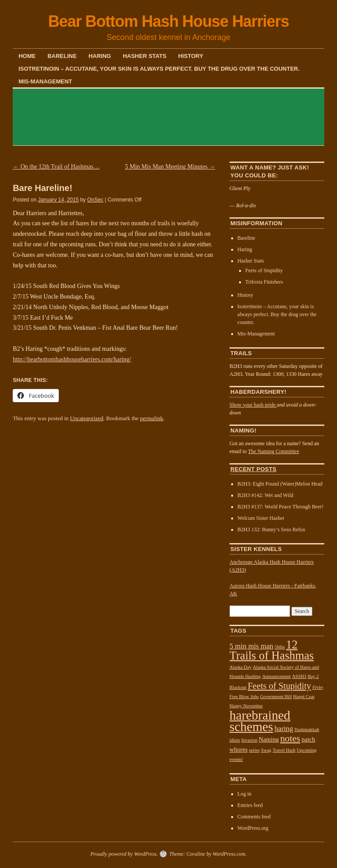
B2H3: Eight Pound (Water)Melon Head (280, 484)
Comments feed (254, 817)
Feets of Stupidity (264, 270)
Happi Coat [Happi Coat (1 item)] (304, 697)
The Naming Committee (274, 451)
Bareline (62, 56)
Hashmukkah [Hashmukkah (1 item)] (307, 729)
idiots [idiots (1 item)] (235, 740)
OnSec (95, 200)
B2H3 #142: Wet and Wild (265, 495)
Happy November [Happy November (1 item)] (246, 706)
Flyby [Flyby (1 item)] (318, 687)
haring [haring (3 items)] (284, 729)
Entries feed (250, 805)
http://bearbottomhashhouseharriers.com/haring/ (72, 359)
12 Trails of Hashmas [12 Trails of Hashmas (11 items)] (272, 650)
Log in (244, 794)
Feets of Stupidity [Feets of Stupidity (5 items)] (280, 686)
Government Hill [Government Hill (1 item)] (276, 697)
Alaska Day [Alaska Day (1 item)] (240, 667)
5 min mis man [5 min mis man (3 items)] (251, 646)
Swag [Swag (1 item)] (266, 750)
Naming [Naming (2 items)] (269, 739)
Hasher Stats (145, 56)
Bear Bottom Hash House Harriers (169, 21)
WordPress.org (253, 828)
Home (27, 56)
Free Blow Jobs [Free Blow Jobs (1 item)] (244, 697)
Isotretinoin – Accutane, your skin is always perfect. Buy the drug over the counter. (159, 69)
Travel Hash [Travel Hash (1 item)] (284, 750)
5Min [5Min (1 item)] (280, 647)
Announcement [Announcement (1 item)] (276, 676)
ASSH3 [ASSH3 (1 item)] (299, 676)
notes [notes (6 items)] (290, 738)
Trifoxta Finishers (264, 282)
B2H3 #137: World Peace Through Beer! (280, 507)
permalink (152, 418)
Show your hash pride (253, 405)
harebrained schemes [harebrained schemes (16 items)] (260, 721)
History (191, 56)
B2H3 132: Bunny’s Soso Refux (271, 529)
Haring (100, 56)
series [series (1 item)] (254, 750)
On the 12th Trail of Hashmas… (56, 167)
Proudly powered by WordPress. (124, 854)
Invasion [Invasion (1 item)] (249, 740)
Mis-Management (45, 81)
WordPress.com (229, 854)
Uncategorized (87, 418)
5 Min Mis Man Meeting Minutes (170, 167)
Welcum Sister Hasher (261, 518)
